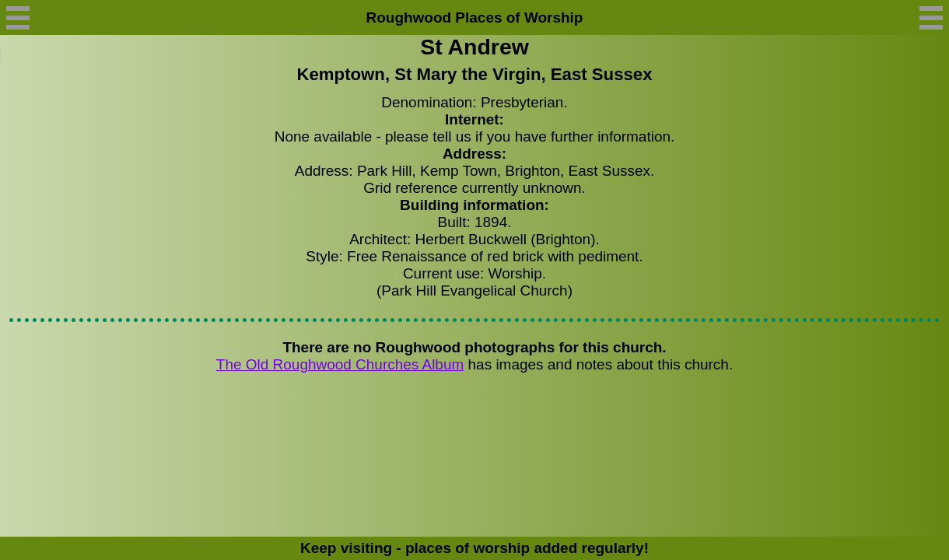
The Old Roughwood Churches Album (340, 364)
